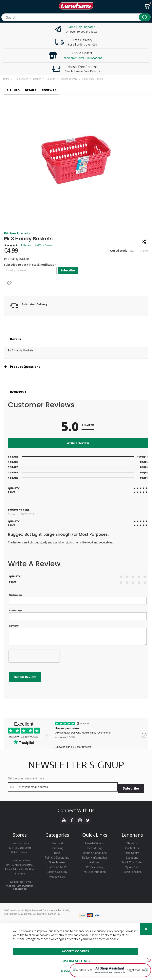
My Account (132, 866)
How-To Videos (95, 842)
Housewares (21, 79)
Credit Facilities (132, 871)
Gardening (57, 847)
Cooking (51, 79)
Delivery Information (95, 856)
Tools (57, 852)
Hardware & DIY (57, 866)
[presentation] (34, 656)
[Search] (145, 17)
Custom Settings (75, 961)
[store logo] (76, 6)
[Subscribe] (131, 787)
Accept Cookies (76, 951)
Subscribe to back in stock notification (30, 265)
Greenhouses (57, 861)
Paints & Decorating (57, 856)
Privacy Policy (95, 866)
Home (6, 79)
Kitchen (37, 79)
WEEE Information (95, 871)
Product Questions (25, 367)
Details (16, 339)
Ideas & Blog (95, 847)
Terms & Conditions (95, 852)
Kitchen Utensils (69, 79)
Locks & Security (57, 871)
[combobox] (76, 17)
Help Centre (132, 852)
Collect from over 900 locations (82, 58)
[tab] (76, 339)
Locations (132, 856)
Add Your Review (43, 245)
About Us (132, 842)
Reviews (18, 392)
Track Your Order (132, 861)
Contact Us (132, 847)
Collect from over (21, 881)
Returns (95, 861)
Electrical (57, 842)
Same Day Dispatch (82, 27)
